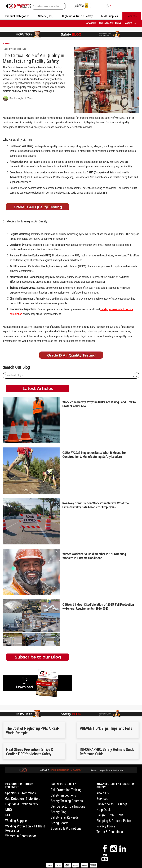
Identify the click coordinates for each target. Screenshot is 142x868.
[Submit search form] (62, 6)
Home (6, 44)
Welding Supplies (17, 821)
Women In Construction (21, 836)
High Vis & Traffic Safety (77, 16)
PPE (8, 815)
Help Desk (104, 810)
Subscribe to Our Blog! (112, 804)
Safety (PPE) (46, 16)
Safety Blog (59, 812)
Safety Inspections (63, 795)
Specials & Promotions (21, 793)
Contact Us (130, 23)
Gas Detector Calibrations (68, 806)
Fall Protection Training (66, 790)
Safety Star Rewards (65, 817)
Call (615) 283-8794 (110, 23)
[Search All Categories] (48, 6)
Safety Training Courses (67, 801)
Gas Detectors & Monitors (23, 799)
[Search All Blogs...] (71, 375)
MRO (9, 810)
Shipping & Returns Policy (114, 821)
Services (132, 16)
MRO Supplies (110, 16)
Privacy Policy (106, 826)
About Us (91, 23)
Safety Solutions (14, 49)
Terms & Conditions (110, 832)
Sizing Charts (60, 823)
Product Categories (17, 16)
